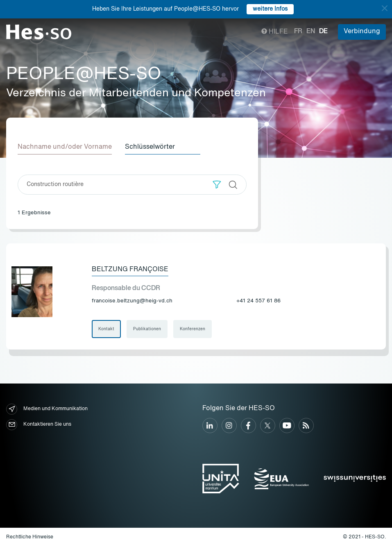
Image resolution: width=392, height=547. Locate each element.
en (311, 32)
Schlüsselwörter (150, 147)
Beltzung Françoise (130, 270)
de (323, 32)
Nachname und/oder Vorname (65, 147)
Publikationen (147, 329)
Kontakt (106, 329)
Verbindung (362, 32)
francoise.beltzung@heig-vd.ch (132, 301)
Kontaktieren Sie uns (39, 425)
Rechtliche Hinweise (30, 537)
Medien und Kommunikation (47, 409)
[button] (217, 185)
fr (298, 32)
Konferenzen (193, 329)
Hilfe (275, 32)
